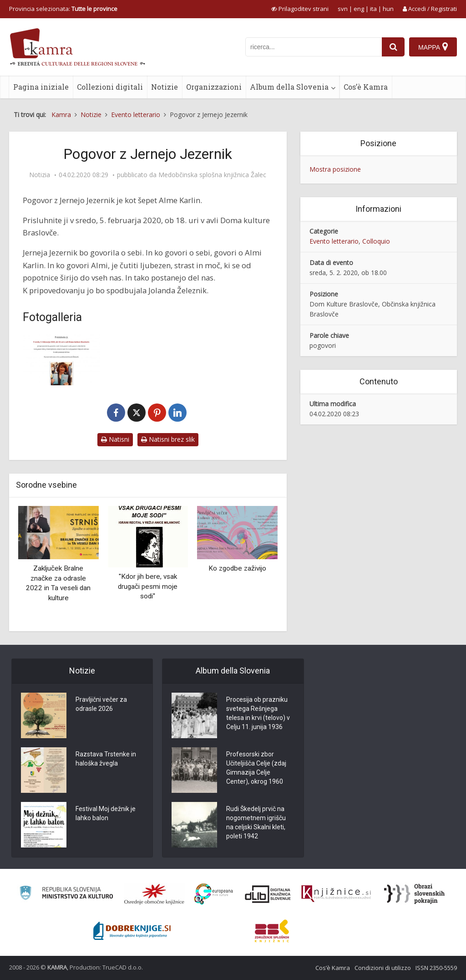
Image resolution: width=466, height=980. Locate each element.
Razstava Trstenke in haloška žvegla (106, 759)
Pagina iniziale (41, 87)
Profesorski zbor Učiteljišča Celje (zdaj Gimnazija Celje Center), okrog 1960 (256, 768)
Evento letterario (334, 241)
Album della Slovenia (289, 87)
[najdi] (393, 47)
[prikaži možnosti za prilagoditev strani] (300, 9)
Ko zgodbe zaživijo (237, 568)
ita (373, 9)
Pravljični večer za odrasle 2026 (101, 704)
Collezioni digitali (110, 87)
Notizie (165, 87)
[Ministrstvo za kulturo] (66, 894)
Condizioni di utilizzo (383, 968)
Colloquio (376, 241)
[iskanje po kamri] (314, 47)
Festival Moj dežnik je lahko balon (106, 813)
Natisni (115, 439)
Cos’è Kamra (366, 87)
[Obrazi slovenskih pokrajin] (414, 894)
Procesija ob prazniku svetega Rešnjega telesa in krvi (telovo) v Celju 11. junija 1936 (258, 713)
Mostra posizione (335, 169)
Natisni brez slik (168, 439)
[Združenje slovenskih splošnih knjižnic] (336, 894)
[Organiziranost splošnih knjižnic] (154, 894)
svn (343, 9)
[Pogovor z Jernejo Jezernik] (61, 360)
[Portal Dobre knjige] (132, 931)
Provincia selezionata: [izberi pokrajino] (63, 9)
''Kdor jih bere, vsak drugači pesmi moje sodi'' (148, 586)
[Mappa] (433, 47)
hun (388, 9)
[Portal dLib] (268, 894)
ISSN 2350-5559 (436, 968)
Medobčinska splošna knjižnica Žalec (212, 175)
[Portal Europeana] (214, 894)
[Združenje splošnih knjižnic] (272, 931)
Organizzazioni (214, 87)
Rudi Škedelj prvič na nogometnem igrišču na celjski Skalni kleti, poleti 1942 (256, 822)
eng (359, 9)
